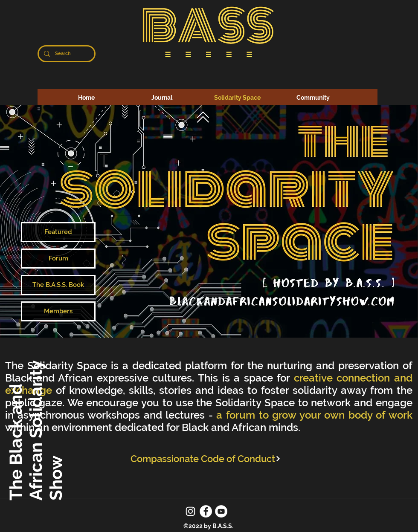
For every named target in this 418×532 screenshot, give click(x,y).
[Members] (58, 311)
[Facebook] (206, 511)
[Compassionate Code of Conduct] (206, 458)
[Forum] (58, 259)
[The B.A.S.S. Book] (58, 285)
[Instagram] (190, 511)
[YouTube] (221, 511)
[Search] (66, 54)
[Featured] (58, 232)
